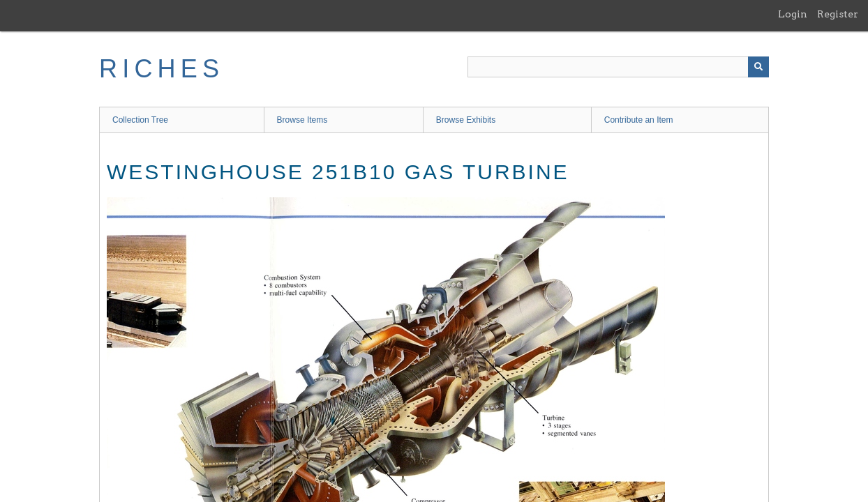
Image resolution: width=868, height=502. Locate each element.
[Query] (618, 67)
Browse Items (302, 120)
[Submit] (758, 67)
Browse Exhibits (466, 120)
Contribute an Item (639, 120)
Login (793, 14)
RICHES (162, 69)
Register (838, 14)
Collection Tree (140, 120)
